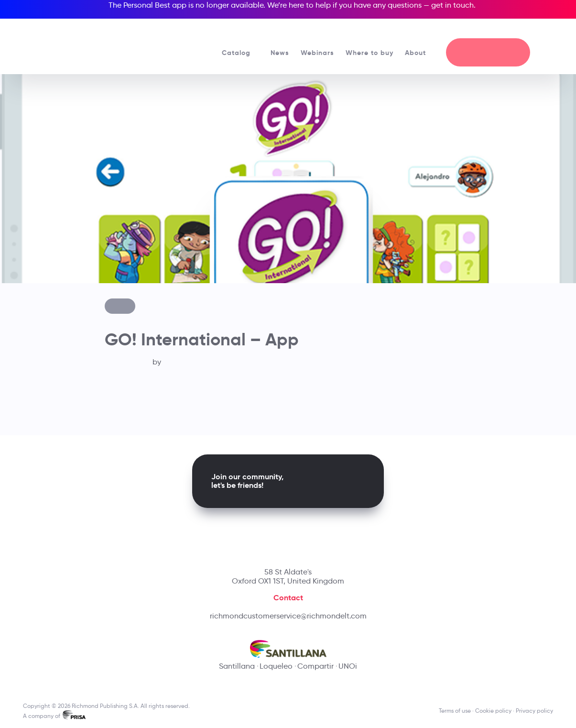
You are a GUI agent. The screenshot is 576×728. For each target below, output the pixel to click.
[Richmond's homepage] (88, 43)
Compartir (315, 666)
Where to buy (370, 53)
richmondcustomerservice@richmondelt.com (288, 616)
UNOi (348, 666)
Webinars (317, 53)
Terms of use (455, 711)
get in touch (452, 5)
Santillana (237, 666)
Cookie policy (493, 711)
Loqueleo (276, 666)
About (420, 53)
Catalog (240, 53)
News (280, 53)
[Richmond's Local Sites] (517, 29)
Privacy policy (534, 711)
